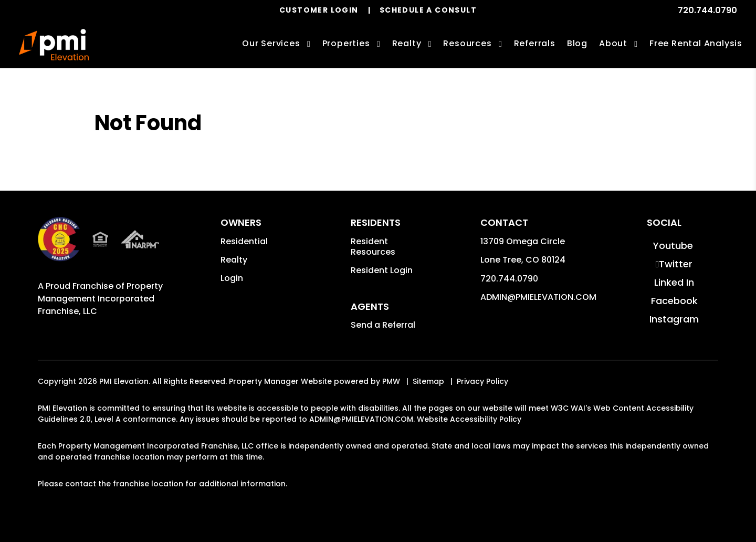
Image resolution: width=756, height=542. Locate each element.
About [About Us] (613, 43)
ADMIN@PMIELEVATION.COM (538, 297)
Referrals (535, 43)
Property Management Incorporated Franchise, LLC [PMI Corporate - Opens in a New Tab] (100, 299)
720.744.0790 (707, 10)
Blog (577, 43)
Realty (234, 260)
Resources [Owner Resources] (467, 43)
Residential (244, 241)
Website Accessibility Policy (469, 419)
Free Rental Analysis (696, 43)
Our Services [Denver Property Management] (271, 43)
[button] (673, 246)
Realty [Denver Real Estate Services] (407, 43)
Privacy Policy (482, 381)
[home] (54, 45)
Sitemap (428, 381)
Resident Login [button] (382, 270)
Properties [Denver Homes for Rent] (346, 43)
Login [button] (232, 278)
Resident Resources (373, 247)
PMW (391, 381)
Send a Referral (383, 325)
